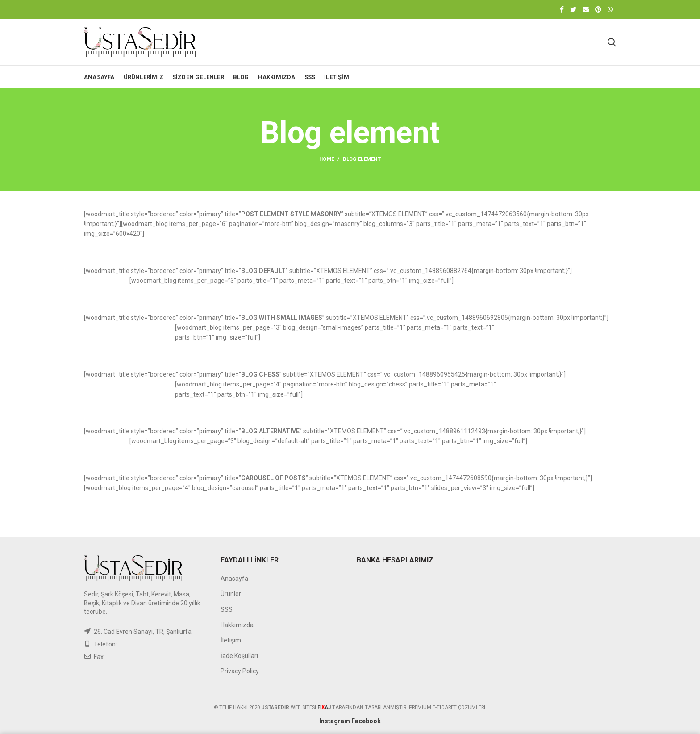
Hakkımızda (237, 625)
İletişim (231, 640)
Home (327, 159)
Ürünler (231, 594)
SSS (227, 609)
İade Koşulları (239, 656)
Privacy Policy (240, 671)
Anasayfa (234, 579)
